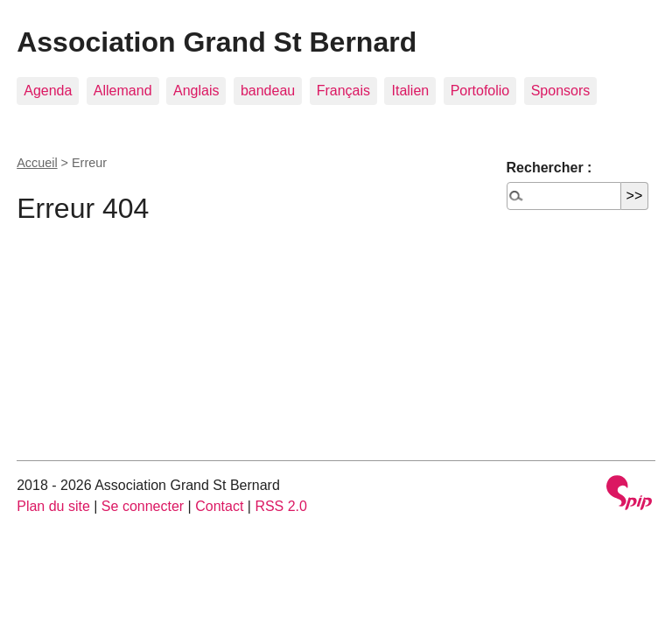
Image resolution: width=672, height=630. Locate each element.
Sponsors (561, 91)
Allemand (123, 91)
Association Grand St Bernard (217, 42)
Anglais (196, 91)
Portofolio (480, 91)
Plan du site (53, 506)
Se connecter (143, 506)
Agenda (48, 91)
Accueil (37, 163)
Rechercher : (549, 168)
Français (343, 91)
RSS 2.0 (281, 506)
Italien (410, 91)
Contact (219, 506)
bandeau (268, 91)
